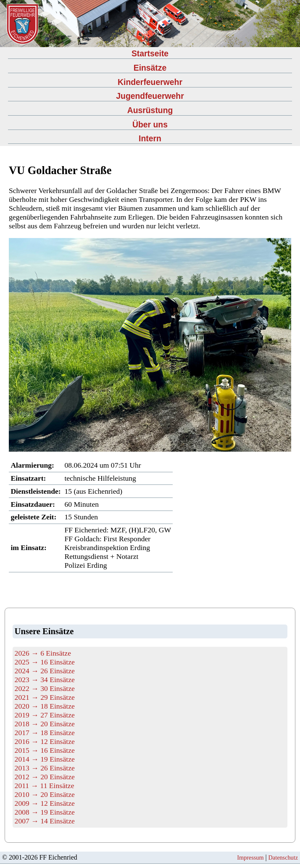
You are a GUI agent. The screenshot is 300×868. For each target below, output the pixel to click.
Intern (150, 138)
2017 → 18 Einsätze (45, 733)
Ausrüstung (150, 110)
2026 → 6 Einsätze (43, 653)
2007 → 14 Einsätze (45, 821)
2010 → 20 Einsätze (45, 794)
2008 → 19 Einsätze (45, 812)
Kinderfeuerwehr (150, 82)
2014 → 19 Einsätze (45, 759)
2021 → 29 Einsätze (45, 697)
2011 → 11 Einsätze (45, 786)
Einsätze (150, 68)
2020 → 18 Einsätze (45, 706)
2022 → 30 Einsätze (45, 688)
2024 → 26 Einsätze (45, 671)
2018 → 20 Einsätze (45, 724)
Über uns (150, 124)
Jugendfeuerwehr (150, 96)
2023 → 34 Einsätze (45, 680)
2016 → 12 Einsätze (45, 741)
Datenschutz (283, 857)
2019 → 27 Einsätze (45, 715)
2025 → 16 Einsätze (45, 662)
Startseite (150, 53)
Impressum (250, 857)
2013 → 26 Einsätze (45, 768)
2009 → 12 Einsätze (45, 803)
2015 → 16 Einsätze (45, 750)
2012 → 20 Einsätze (45, 777)
